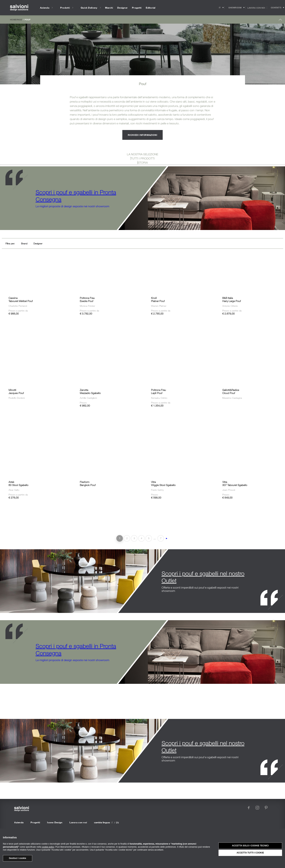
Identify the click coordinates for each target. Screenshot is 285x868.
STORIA (143, 163)
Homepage (16, 19)
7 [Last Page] (161, 538)
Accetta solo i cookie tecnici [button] (250, 846)
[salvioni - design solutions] (19, 8)
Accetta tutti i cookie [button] (250, 853)
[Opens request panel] (276, 8)
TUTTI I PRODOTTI (143, 158)
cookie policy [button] (48, 847)
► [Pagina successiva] (167, 538)
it (112, 823)
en (117, 823)
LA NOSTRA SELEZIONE (142, 154)
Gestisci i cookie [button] (18, 858)
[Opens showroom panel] (235, 8)
